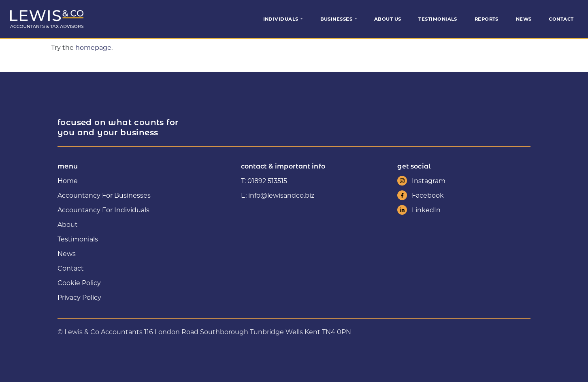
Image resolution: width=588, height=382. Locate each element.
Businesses (337, 19)
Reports (487, 19)
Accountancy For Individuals (103, 210)
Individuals (281, 19)
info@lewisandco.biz (281, 195)
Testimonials (438, 19)
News (524, 19)
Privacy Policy (79, 297)
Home (68, 180)
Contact (561, 19)
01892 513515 (267, 180)
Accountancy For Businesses (104, 195)
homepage (93, 47)
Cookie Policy (79, 283)
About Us (388, 19)
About (68, 224)
